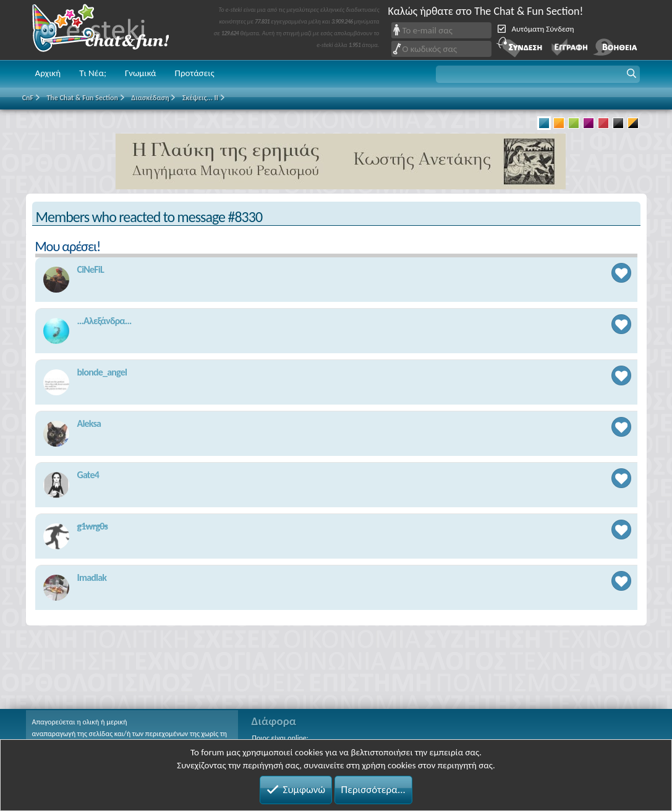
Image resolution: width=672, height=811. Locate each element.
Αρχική (48, 73)
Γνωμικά (141, 73)
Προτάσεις (195, 73)
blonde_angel (102, 372)
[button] (538, 74)
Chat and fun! (109, 30)
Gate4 (88, 475)
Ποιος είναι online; (280, 738)
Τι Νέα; (93, 73)
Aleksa (89, 423)
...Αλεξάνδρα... (104, 321)
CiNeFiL (91, 269)
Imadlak (92, 577)
